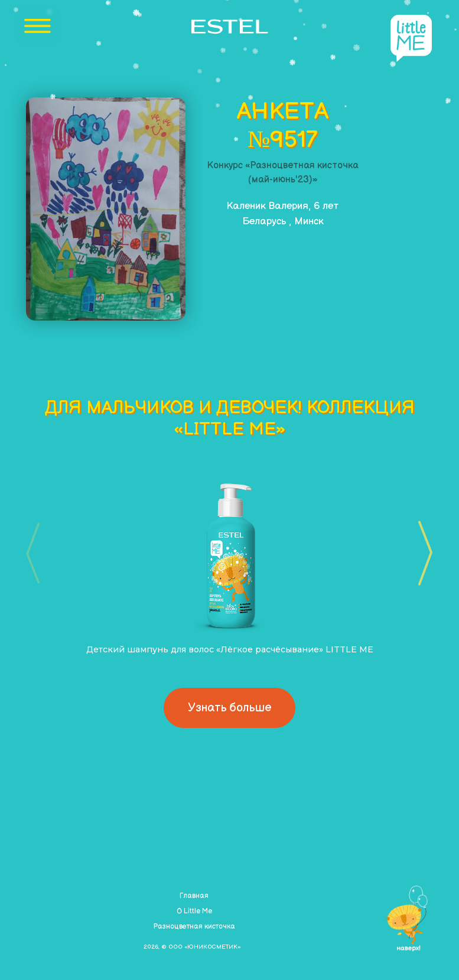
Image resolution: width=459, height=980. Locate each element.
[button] (421, 553)
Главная (194, 896)
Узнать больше (230, 708)
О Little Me (194, 911)
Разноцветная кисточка (194, 927)
